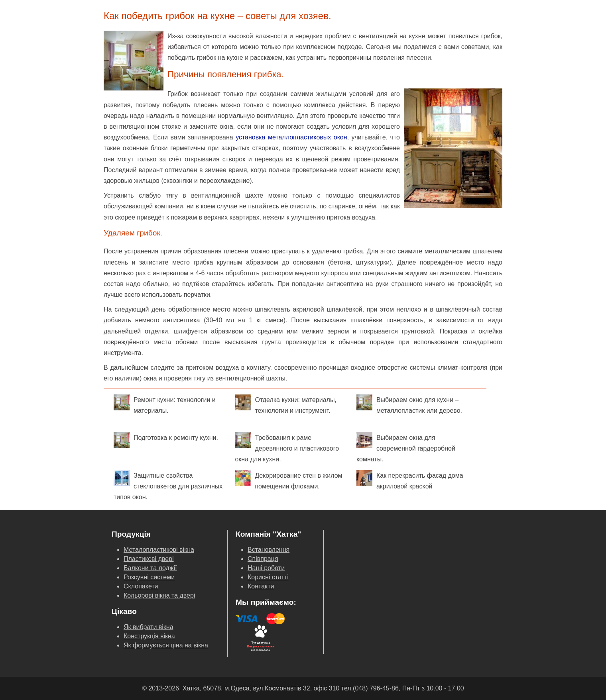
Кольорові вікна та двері (159, 595)
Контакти (261, 586)
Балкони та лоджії (150, 568)
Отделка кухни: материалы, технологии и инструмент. (285, 404)
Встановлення (269, 550)
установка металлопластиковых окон (291, 137)
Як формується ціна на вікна (166, 645)
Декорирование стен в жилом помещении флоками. (288, 480)
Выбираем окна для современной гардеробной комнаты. (406, 447)
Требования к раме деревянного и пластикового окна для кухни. (287, 447)
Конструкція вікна (149, 636)
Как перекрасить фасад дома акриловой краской (410, 480)
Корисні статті (268, 577)
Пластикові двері (149, 559)
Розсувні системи (149, 577)
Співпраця (263, 559)
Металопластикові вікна (159, 550)
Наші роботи (266, 568)
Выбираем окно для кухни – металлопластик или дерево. (409, 404)
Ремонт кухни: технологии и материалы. (165, 404)
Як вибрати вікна (149, 627)
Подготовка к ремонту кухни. (166, 440)
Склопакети (141, 586)
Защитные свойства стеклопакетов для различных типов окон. (168, 485)
